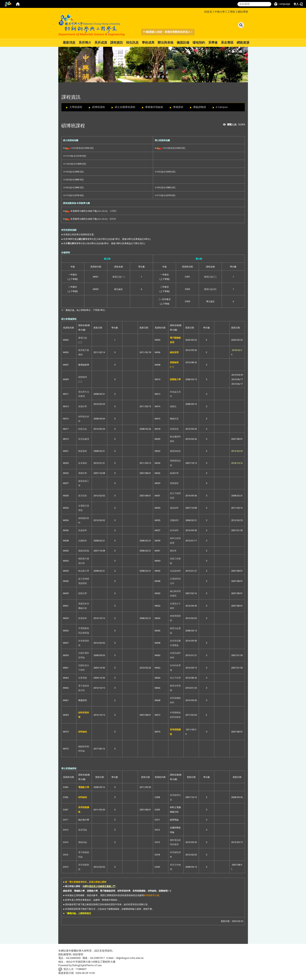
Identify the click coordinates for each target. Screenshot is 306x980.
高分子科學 (175, 678)
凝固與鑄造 (175, 451)
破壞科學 (174, 473)
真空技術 (83, 496)
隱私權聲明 (65, 954)
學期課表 (178, 107)
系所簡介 (85, 43)
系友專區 (227, 43)
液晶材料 (174, 508)
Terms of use (94, 965)
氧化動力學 (84, 571)
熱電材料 (83, 618)
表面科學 (83, 407)
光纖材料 (83, 541)
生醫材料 (174, 520)
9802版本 (70, 188)
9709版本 (70, 196)
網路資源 (243, 43)
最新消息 (69, 43)
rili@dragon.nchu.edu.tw (130, 958)
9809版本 (70, 180)
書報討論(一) (119, 277)
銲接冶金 (83, 429)
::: (203, 11)
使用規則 (107, 951)
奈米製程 (83, 463)
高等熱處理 (84, 439)
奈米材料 (174, 530)
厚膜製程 (174, 483)
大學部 (113, 211)
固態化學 (83, 593)
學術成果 (148, 43)
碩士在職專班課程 (125, 107)
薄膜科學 (83, 473)
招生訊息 (132, 43)
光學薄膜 (83, 678)
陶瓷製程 (83, 451)
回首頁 (208, 12)
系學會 (213, 43)
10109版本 (70, 156)
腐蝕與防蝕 (84, 551)
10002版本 (70, 164)
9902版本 (70, 172)
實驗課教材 (200, 107)
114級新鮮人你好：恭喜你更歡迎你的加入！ (168, 32)
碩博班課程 (98, 107)
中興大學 (220, 12)
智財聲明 (78, 954)
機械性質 (174, 419)
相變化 (173, 407)
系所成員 (101, 43)
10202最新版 (77, 148)
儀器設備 (183, 43)
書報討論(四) (210, 289)
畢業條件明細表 (154, 107)
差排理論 (83, 830)
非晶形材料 (175, 571)
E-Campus (222, 107)
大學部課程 (76, 107)
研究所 (113, 219)
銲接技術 (174, 429)
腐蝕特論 (83, 842)
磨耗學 (173, 551)
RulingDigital (80, 965)
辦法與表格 (166, 43)
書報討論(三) (210, 277)
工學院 (231, 12)
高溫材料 (83, 530)
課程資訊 (117, 43)
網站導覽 (243, 12)
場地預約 (199, 43)
